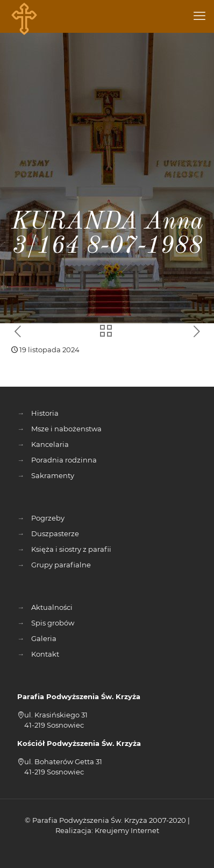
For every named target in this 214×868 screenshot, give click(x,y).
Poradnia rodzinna (64, 460)
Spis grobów (53, 623)
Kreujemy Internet (127, 830)
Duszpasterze (55, 533)
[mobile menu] (199, 16)
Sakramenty (53, 475)
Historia (45, 413)
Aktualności (52, 607)
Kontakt (45, 654)
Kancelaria (50, 444)
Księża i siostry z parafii (71, 549)
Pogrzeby (48, 518)
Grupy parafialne (61, 565)
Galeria (44, 638)
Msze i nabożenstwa (66, 429)
